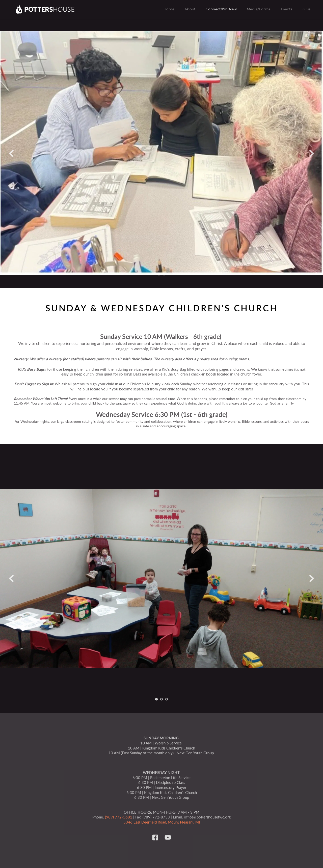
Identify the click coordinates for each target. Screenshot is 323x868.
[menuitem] (169, 9)
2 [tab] (164, 274)
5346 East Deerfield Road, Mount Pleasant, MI (162, 822)
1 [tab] (159, 274)
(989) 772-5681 (119, 817)
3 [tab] (167, 699)
